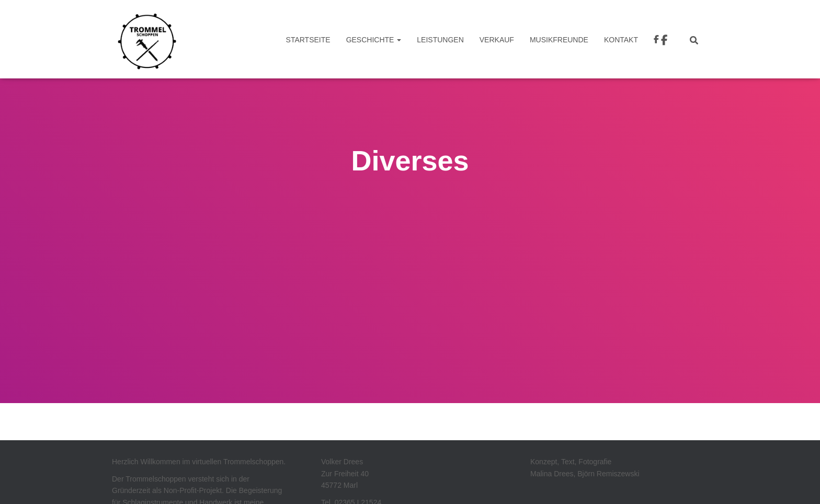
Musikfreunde (559, 40)
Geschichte (374, 40)
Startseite (308, 40)
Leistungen (440, 40)
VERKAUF (497, 40)
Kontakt (621, 40)
